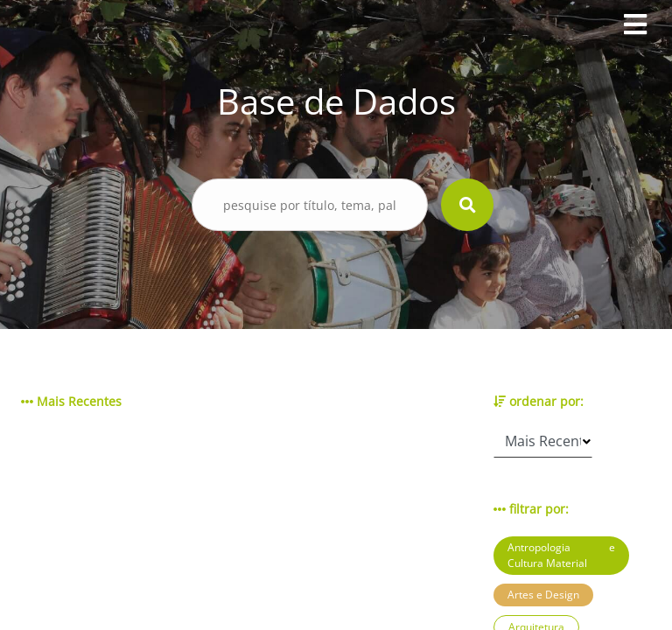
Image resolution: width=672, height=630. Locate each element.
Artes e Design (543, 595)
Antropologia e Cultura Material (561, 555)
